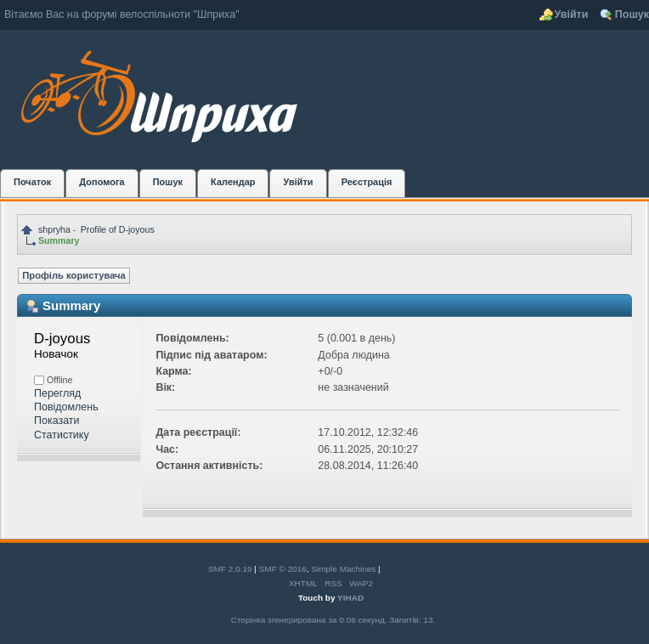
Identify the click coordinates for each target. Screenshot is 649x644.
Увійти (572, 14)
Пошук (632, 14)
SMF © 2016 (283, 569)
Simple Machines (343, 569)
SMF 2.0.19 (230, 569)
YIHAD (350, 598)
